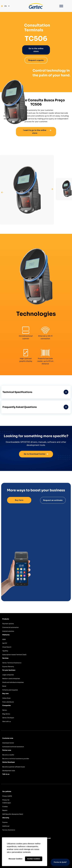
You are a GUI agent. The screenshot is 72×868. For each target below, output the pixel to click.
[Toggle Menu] (61, 6)
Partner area (7, 750)
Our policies (7, 791)
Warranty (6, 818)
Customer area (8, 738)
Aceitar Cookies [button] (34, 859)
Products (6, 619)
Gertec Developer (9, 762)
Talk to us (6, 774)
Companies (7, 705)
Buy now (5, 693)
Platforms (6, 635)
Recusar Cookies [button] (16, 859)
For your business (9, 670)
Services (5, 658)
